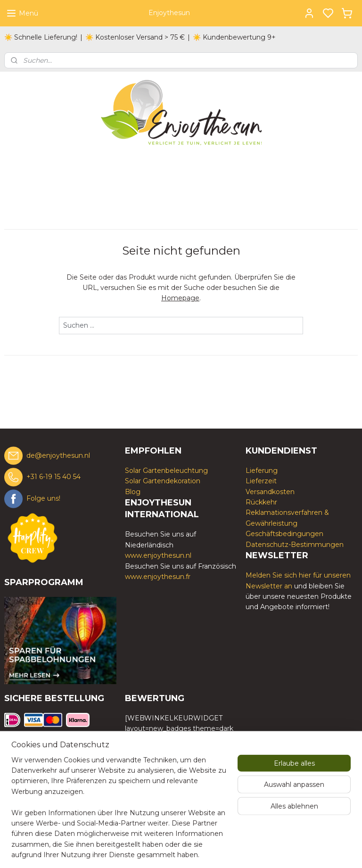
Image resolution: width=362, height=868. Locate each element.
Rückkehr (261, 502)
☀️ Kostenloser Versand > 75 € (135, 37)
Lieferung (262, 471)
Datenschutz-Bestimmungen (295, 545)
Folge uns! (43, 498)
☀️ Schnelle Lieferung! (41, 37)
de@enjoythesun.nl (58, 455)
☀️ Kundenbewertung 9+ (234, 37)
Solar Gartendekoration (163, 481)
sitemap (211, 851)
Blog (133, 492)
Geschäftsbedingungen (284, 534)
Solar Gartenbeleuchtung (166, 471)
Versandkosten (270, 492)
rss (228, 851)
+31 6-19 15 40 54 (53, 477)
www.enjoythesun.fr (158, 577)
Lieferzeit (261, 481)
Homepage (180, 298)
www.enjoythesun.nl (158, 555)
